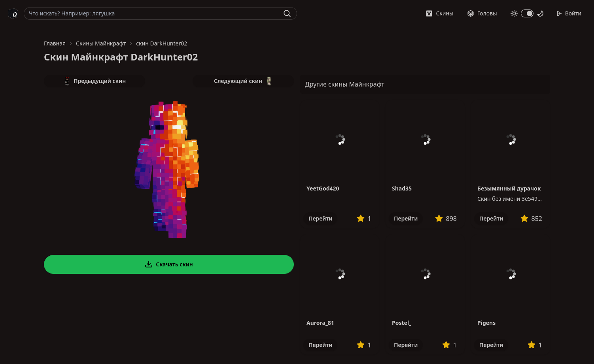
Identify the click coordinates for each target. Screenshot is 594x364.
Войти (569, 13)
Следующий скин (243, 81)
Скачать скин (169, 264)
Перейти (320, 218)
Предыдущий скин (95, 81)
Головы (482, 13)
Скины (439, 13)
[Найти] (287, 13)
